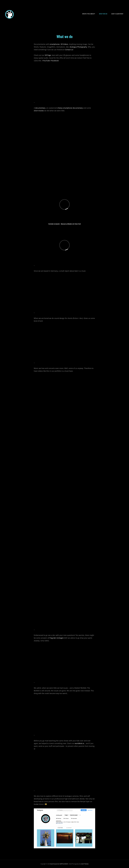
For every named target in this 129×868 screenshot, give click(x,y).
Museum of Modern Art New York (71, 224)
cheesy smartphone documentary (70, 108)
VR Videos (64, 44)
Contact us (69, 50)
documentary (40, 108)
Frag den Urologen (57, 638)
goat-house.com (55, 864)
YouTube (47, 61)
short (36, 111)
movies (41, 111)
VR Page (48, 55)
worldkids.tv (79, 743)
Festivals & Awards (54, 224)
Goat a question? (117, 14)
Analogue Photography (78, 47)
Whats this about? (89, 14)
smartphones (55, 44)
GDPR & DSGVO (64, 864)
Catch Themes (85, 864)
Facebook (55, 61)
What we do (103, 14)
